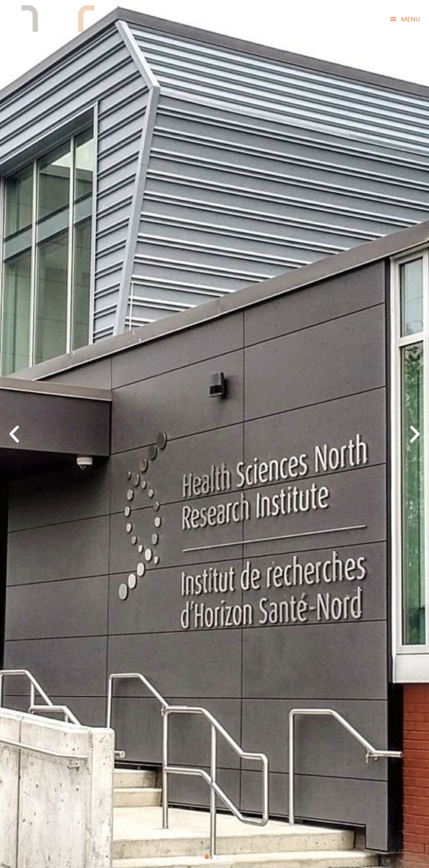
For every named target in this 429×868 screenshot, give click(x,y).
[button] (405, 19)
